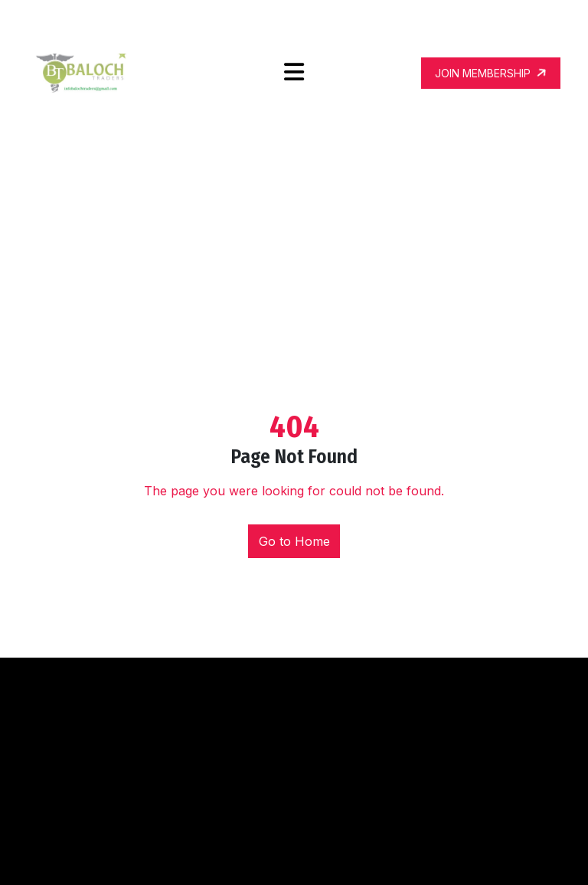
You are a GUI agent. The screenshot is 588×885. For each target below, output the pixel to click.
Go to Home (294, 541)
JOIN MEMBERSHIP (492, 73)
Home (256, 193)
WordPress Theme (394, 861)
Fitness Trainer (293, 861)
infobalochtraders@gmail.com (459, 23)
